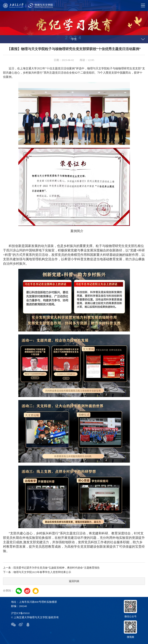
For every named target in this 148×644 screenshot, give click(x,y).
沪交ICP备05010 (20, 613)
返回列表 (74, 581)
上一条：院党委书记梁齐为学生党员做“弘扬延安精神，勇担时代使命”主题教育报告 (51, 568)
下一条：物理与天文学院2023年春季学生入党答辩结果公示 (37, 572)
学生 (74, 39)
